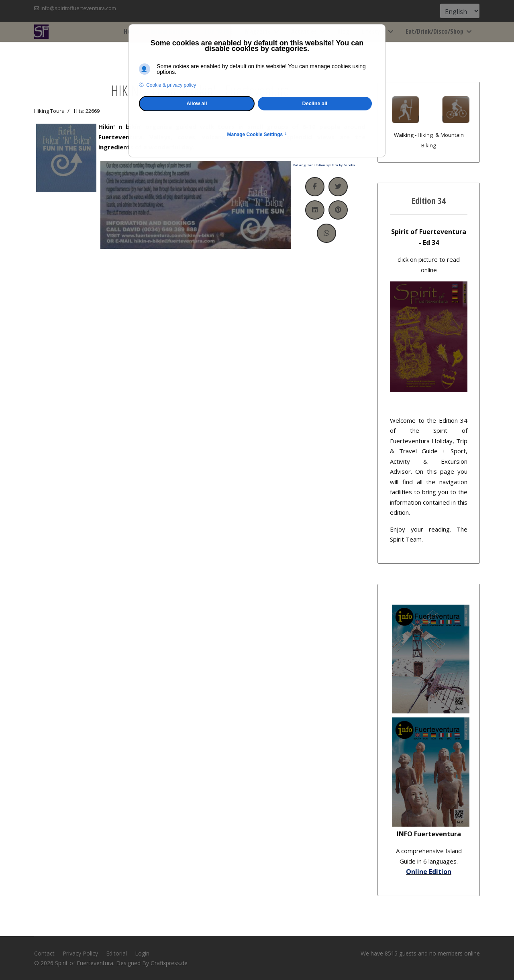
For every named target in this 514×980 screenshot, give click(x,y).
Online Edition (429, 872)
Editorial (116, 953)
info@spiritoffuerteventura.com (78, 8)
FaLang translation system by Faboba (324, 165)
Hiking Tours (49, 111)
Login (142, 953)
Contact (44, 953)
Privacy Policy (80, 953)
